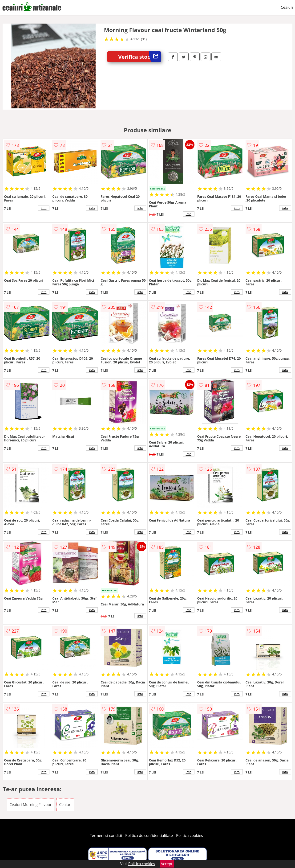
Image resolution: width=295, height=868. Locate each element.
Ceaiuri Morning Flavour (30, 805)
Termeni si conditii (106, 835)
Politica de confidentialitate (149, 835)
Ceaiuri (287, 7)
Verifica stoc (139, 57)
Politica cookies (190, 835)
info (44, 208)
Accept (167, 864)
